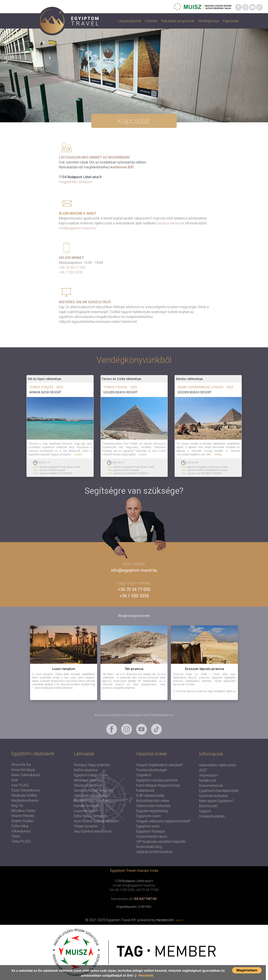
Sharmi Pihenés (23, 816)
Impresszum (208, 775)
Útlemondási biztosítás (153, 806)
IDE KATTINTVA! (145, 899)
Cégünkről (144, 775)
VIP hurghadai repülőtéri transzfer (161, 842)
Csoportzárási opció (152, 836)
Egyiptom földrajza (150, 831)
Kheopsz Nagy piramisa (92, 765)
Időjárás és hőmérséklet (154, 852)
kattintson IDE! (122, 167)
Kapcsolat (231, 21)
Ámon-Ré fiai (21, 765)
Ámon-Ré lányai (23, 770)
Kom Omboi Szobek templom (97, 821)
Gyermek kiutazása (213, 796)
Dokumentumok (211, 786)
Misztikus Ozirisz (23, 811)
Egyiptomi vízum (149, 816)
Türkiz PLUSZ (21, 841)
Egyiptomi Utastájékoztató (219, 791)
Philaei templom (86, 826)
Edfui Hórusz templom (91, 816)
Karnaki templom (87, 806)
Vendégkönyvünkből (134, 360)
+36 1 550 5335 (71, 272)
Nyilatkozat (208, 780)
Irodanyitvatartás (212, 816)
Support (205, 811)
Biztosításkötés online (153, 801)
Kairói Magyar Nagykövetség (158, 785)
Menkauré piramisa (88, 780)
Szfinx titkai (20, 826)
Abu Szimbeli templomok (93, 831)
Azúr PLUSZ (20, 785)
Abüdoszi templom (88, 785)
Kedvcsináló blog (149, 847)
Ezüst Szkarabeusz (25, 790)
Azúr (15, 780)
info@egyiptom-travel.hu (77, 228)
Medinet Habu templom (92, 801)
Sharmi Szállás (22, 821)
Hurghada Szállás (24, 795)
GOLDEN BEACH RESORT (120, 392)
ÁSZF (203, 770)
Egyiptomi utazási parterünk (157, 780)
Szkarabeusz (21, 831)
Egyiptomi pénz (148, 826)
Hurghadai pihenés (25, 800)
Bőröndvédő (208, 806)
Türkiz (16, 836)
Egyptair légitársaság (152, 811)
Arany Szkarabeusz (26, 775)
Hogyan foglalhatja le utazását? (160, 765)
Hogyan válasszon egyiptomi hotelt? (164, 821)
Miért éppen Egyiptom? (216, 801)
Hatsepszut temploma (91, 796)
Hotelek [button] (151, 21)
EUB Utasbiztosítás (151, 796)
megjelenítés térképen (75, 182)
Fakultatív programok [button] (178, 21)
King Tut (17, 806)
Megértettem (247, 970)
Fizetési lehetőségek (152, 770)
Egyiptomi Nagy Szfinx (91, 775)
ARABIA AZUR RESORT (45, 392)
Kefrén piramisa (86, 770)
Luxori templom (86, 811)
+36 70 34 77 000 (72, 268)
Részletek (146, 975)
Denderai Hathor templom (93, 790)
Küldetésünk (145, 790)
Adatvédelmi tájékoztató (218, 765)
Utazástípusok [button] (130, 21)
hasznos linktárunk (170, 223)
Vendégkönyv (208, 21)
